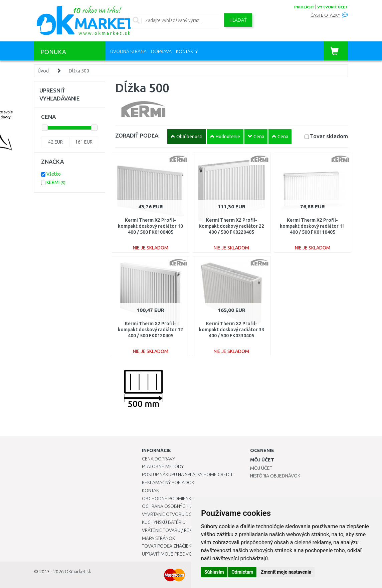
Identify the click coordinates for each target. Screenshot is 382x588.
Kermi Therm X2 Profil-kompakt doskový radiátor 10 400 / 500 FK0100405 (150, 226)
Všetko (54, 174)
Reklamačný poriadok (168, 482)
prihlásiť (304, 7)
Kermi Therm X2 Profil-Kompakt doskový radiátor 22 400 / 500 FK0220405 (231, 226)
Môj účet (261, 468)
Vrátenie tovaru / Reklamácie (176, 530)
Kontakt (152, 491)
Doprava (161, 51)
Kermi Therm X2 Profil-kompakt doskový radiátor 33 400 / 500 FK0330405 (232, 330)
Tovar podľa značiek (167, 546)
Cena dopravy (158, 459)
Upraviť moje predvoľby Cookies (181, 554)
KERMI (56, 182)
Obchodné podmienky (168, 499)
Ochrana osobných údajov (175, 506)
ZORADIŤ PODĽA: (137, 135)
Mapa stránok (158, 538)
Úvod (43, 71)
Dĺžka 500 (79, 71)
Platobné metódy (163, 466)
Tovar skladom (329, 136)
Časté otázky (325, 15)
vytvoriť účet (333, 7)
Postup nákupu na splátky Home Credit (187, 474)
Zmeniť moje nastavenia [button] (286, 572)
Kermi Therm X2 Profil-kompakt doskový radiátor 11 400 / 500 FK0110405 (312, 226)
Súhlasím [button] (214, 572)
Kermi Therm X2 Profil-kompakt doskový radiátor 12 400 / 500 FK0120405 (150, 330)
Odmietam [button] (242, 572)
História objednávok (275, 476)
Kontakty (187, 51)
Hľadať (238, 20)
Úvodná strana (128, 51)
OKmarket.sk (78, 572)
